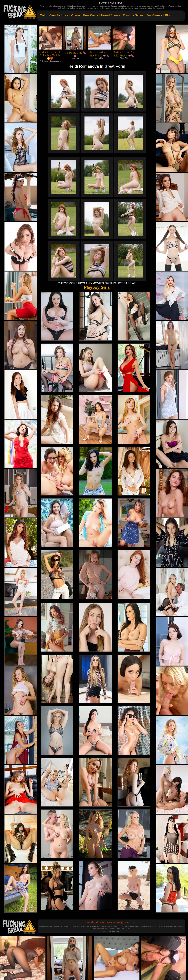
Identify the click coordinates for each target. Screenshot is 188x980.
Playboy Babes (133, 15)
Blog (168, 15)
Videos (76, 15)
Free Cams (91, 15)
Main (43, 15)
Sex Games (154, 15)
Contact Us (129, 922)
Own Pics (111, 922)
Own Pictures (59, 15)
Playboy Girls (97, 287)
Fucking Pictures (96, 922)
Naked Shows (110, 15)
